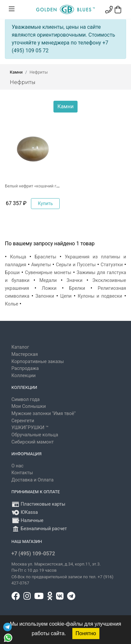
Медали (48, 280)
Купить (45, 203)
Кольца (18, 257)
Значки (74, 280)
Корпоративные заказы (38, 362)
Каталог (20, 347)
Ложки (49, 288)
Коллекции (23, 376)
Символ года (26, 400)
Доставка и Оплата (32, 480)
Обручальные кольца (35, 435)
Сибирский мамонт (33, 442)
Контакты (22, 473)
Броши (12, 273)
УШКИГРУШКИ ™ (30, 428)
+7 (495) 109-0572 (33, 554)
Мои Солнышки (29, 406)
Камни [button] (65, 106)
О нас (17, 466)
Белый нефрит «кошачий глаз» (35, 186)
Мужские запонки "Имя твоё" (44, 414)
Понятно (86, 633)
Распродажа (25, 368)
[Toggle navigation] (12, 9)
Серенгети (23, 421)
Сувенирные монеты (48, 273)
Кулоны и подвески (100, 296)
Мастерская (25, 354)
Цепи (66, 296)
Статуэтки (112, 265)
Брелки (77, 288)
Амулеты (41, 265)
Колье (12, 304)
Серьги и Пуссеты (76, 265)
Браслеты (45, 257)
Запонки (45, 296)
